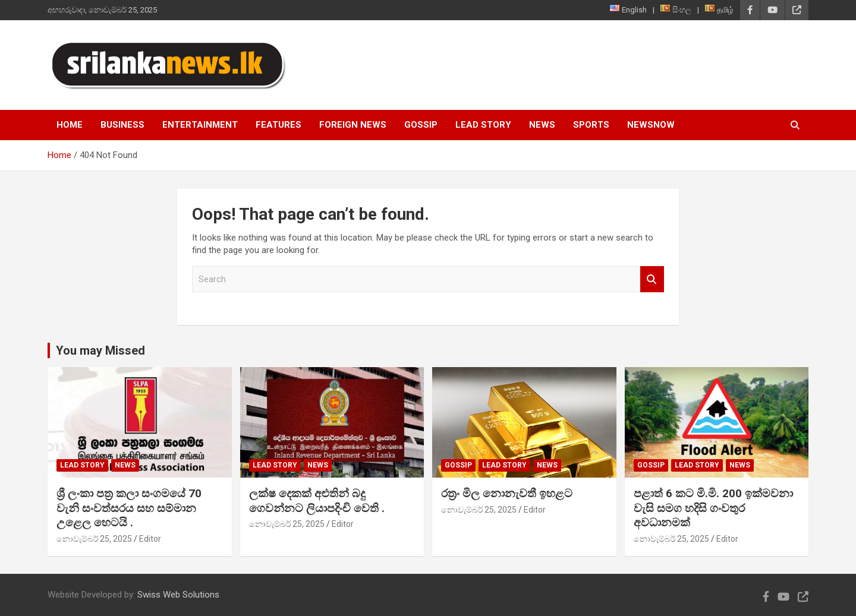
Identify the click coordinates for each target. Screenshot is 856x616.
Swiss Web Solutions (178, 595)
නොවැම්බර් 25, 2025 (94, 539)
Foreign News (353, 125)
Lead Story (483, 125)
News (542, 125)
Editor (150, 539)
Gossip (421, 125)
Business (122, 125)
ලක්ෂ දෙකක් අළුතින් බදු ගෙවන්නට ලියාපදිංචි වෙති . (317, 501)
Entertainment (200, 125)
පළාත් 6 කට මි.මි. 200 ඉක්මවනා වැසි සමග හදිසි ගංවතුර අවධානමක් (713, 508)
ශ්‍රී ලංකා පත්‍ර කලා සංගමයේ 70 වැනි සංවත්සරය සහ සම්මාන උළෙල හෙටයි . (129, 508)
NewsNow (651, 125)
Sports (591, 125)
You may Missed (100, 350)
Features (278, 125)
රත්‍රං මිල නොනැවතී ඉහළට (507, 493)
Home (70, 125)
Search (652, 279)
